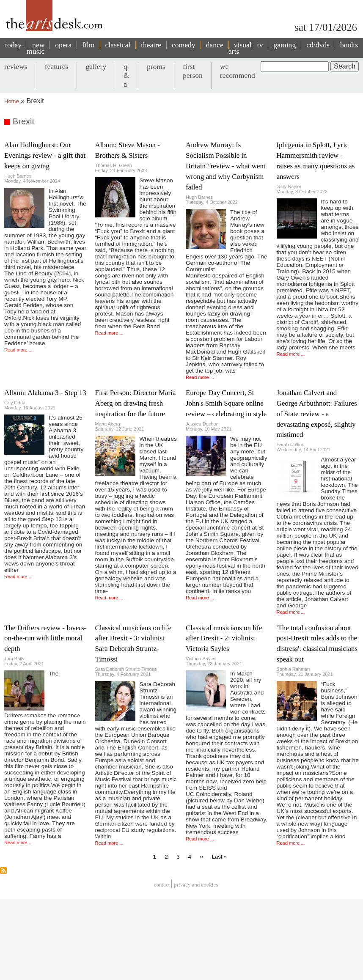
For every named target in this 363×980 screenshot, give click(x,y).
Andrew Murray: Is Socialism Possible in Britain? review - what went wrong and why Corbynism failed (226, 166)
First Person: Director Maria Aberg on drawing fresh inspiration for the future (136, 403)
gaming (285, 45)
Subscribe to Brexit (3, 870)
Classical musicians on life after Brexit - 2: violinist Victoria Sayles (224, 638)
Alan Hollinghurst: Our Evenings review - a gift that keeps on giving (45, 155)
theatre (151, 45)
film (88, 45)
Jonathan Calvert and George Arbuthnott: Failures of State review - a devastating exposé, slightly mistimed (317, 414)
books (349, 45)
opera (63, 45)
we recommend (238, 71)
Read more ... (18, 350)
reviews (16, 66)
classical (118, 45)
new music (36, 48)
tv (260, 45)
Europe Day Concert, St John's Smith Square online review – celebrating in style (226, 403)
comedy (184, 45)
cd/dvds (318, 45)
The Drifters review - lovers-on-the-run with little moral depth (45, 638)
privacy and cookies (196, 885)
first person (193, 71)
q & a (126, 75)
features (57, 66)
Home (12, 101)
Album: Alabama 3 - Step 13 (45, 393)
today (13, 45)
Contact (162, 885)
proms (156, 66)
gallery (96, 66)
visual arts (240, 48)
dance (215, 45)
